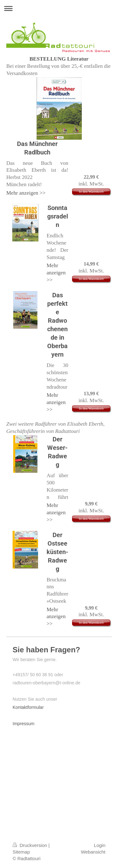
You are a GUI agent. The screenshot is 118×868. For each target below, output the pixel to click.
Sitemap (21, 852)
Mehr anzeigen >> (26, 193)
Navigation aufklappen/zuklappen (59, 8)
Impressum (23, 724)
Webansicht (93, 852)
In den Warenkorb (91, 191)
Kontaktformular (28, 707)
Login (100, 845)
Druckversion (31, 845)
